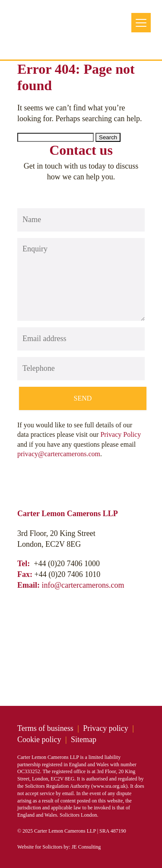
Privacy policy (105, 728)
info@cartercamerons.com (83, 585)
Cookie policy (39, 740)
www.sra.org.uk (109, 786)
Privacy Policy (121, 434)
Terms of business (45, 728)
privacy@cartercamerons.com (59, 454)
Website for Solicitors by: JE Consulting (59, 847)
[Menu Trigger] (141, 23)
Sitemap (84, 740)
